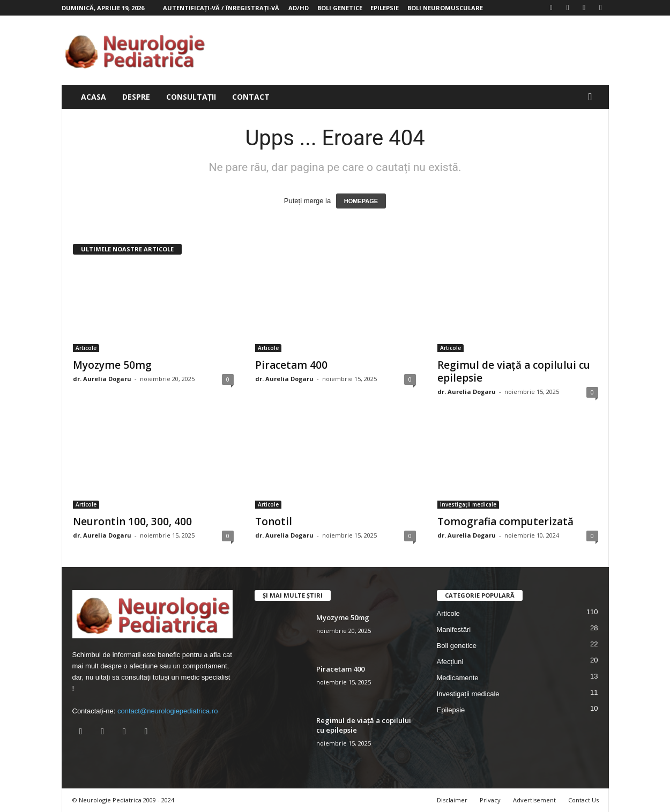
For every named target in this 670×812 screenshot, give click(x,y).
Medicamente (458, 678)
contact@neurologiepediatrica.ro (167, 711)
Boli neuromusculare (445, 8)
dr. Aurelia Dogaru (102, 379)
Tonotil (274, 522)
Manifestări (454, 630)
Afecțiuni (450, 662)
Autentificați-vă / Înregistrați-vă (221, 8)
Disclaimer (452, 800)
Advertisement (534, 800)
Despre (136, 97)
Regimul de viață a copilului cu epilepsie (514, 371)
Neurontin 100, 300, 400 (132, 522)
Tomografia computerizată (505, 522)
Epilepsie (385, 8)
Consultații (191, 97)
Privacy (490, 800)
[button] (593, 97)
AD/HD (299, 8)
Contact (251, 97)
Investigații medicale (468, 504)
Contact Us (583, 800)
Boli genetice (340, 8)
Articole (86, 348)
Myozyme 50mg (112, 365)
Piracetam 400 (291, 365)
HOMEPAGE (361, 201)
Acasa (94, 97)
